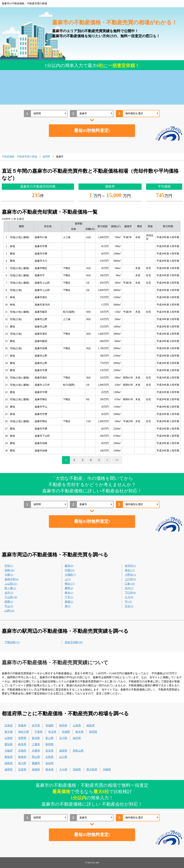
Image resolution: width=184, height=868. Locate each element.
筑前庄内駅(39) (74, 642)
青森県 (22, 725)
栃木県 (80, 732)
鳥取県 (9, 757)
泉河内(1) (130, 566)
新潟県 (36, 738)
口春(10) (130, 584)
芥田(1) (9, 566)
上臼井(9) (130, 579)
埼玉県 (52, 732)
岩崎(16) (9, 570)
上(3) (68, 579)
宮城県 (50, 725)
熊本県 (50, 770)
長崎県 (36, 770)
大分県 (63, 770)
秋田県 (63, 725)
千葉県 (39, 732)
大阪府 (9, 751)
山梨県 (9, 738)
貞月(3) (9, 593)
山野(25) (9, 611)
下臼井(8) (130, 593)
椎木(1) (69, 593)
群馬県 (93, 732)
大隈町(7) (70, 575)
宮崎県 (77, 770)
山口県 (63, 757)
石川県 (63, 738)
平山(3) (9, 606)
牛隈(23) (70, 570)
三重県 (36, 744)
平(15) (128, 602)
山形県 (77, 725)
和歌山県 (78, 751)
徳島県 (9, 763)
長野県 (22, 738)
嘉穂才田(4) (11, 579)
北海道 (9, 725)
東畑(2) (69, 602)
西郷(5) (9, 602)
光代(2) (129, 588)
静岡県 (50, 744)
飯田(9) (69, 566)
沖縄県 (107, 770)
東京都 (9, 732)
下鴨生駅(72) (12, 642)
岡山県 (36, 757)
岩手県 (36, 725)
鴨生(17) (70, 584)
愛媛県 (36, 763)
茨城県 (66, 732)
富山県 (50, 738)
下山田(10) (11, 597)
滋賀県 (63, 751)
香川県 (22, 763)
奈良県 (50, 751)
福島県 (90, 725)
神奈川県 (24, 732)
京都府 (22, 751)
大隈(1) (9, 575)
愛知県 (9, 744)
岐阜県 (22, 744)
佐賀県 (22, 770)
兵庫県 (36, 751)
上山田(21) (11, 584)
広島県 (50, 757)
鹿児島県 (92, 770)
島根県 (22, 757)
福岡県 (9, 770)
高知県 (50, 763)
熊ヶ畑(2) (10, 588)
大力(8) (129, 597)
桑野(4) (69, 588)
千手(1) (69, 597)
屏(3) (68, 606)
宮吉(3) (129, 606)
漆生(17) (130, 570)
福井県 (77, 738)
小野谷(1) (130, 575)
